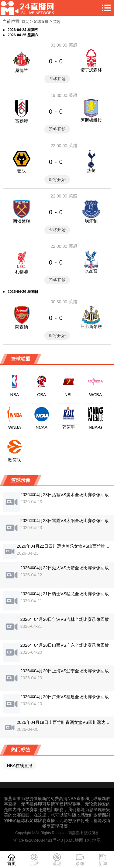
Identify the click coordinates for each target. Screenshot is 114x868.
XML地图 (75, 840)
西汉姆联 (22, 221)
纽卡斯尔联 (91, 326)
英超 (57, 22)
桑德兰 (22, 70)
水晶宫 (91, 271)
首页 (25, 22)
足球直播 (41, 22)
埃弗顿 (91, 221)
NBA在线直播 (20, 766)
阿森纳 (22, 327)
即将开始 (57, 79)
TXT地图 (92, 840)
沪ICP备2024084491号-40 (38, 840)
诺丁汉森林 (91, 70)
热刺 (91, 170)
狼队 (22, 171)
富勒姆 (22, 121)
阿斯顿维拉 (91, 120)
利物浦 (22, 272)
